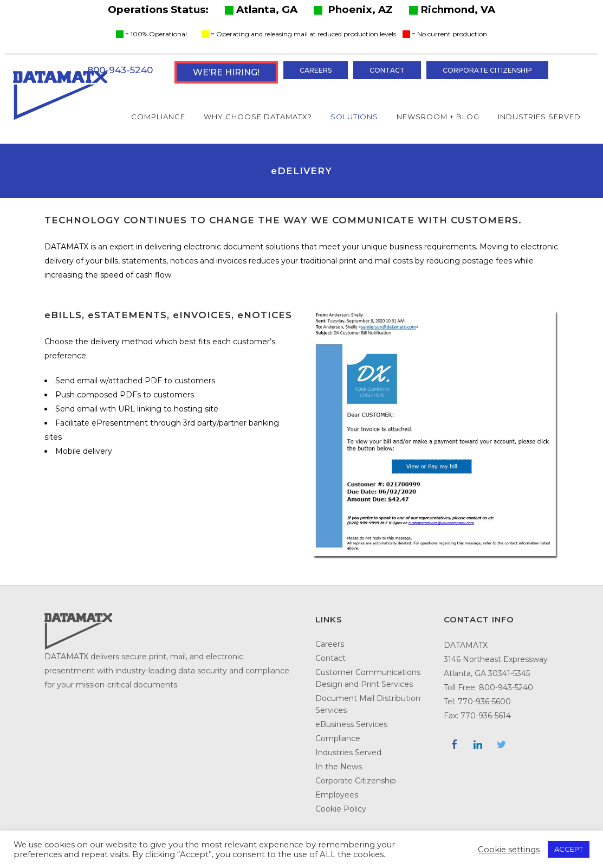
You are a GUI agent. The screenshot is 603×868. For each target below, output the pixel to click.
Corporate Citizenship (487, 70)
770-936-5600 (484, 702)
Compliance (338, 738)
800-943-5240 (120, 70)
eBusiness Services (351, 724)
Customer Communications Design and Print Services (368, 678)
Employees (337, 795)
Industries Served (348, 753)
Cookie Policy (341, 809)
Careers (316, 70)
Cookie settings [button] (509, 850)
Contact (387, 70)
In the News (339, 767)
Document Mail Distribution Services (368, 704)
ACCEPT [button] (569, 849)
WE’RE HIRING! (226, 72)
